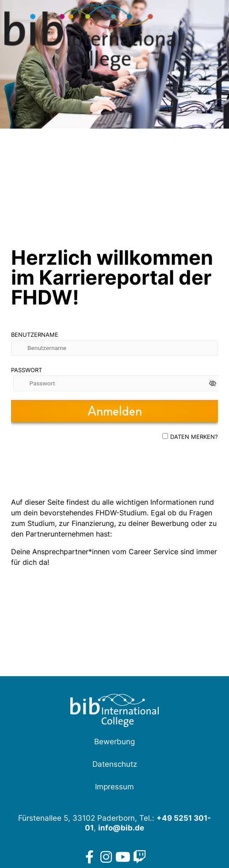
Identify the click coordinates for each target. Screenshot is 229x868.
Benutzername (35, 335)
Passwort (27, 370)
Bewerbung (114, 742)
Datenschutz (115, 764)
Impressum (114, 787)
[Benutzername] (114, 348)
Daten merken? (194, 437)
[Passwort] (117, 383)
